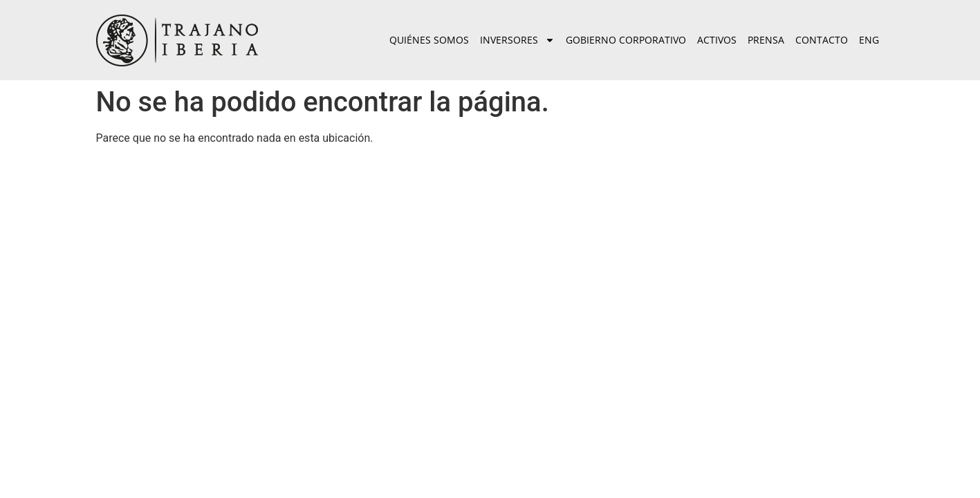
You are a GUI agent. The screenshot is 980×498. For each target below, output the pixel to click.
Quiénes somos (429, 40)
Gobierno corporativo (626, 40)
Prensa (766, 40)
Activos (717, 40)
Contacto (822, 40)
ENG (869, 40)
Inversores (517, 40)
